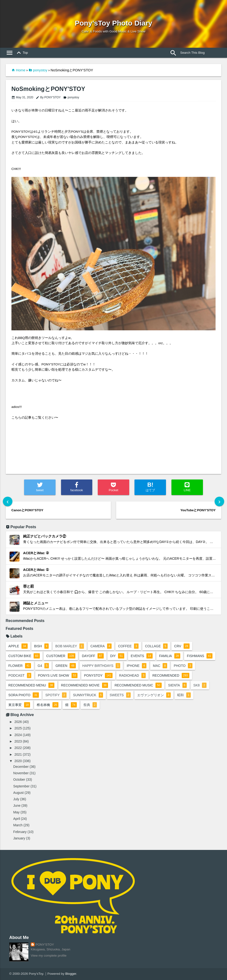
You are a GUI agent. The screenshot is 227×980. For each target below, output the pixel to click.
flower (20, 666)
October (19, 780)
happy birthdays (101, 666)
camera (101, 646)
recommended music (138, 685)
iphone (136, 666)
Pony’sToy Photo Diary (113, 23)
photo (183, 666)
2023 (18, 741)
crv (182, 646)
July (16, 799)
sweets (120, 695)
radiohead (133, 675)
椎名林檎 (48, 705)
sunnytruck (88, 695)
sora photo (24, 695)
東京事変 (19, 705)
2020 (18, 761)
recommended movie (85, 685)
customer (61, 656)
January (19, 838)
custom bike (24, 656)
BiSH (41, 646)
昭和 (184, 695)
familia (170, 656)
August (19, 793)
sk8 (200, 685)
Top (21, 53)
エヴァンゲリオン (154, 695)
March (18, 825)
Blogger (71, 974)
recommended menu (31, 685)
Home (21, 70)
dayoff (93, 656)
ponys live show (58, 675)
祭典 (90, 705)
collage (156, 646)
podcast (20, 675)
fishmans (200, 656)
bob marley (70, 646)
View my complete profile (49, 956)
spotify (56, 695)
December (21, 767)
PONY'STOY (45, 945)
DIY (117, 656)
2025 (18, 728)
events (142, 656)
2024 (18, 735)
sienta (177, 685)
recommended (171, 675)
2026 (18, 722)
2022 (18, 748)
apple (18, 646)
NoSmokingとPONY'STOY (48, 89)
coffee (128, 646)
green (66, 666)
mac (160, 666)
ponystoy (40, 70)
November (21, 773)
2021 (18, 754)
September (21, 786)
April (17, 819)
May (16, 812)
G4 (43, 666)
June (17, 806)
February (20, 832)
